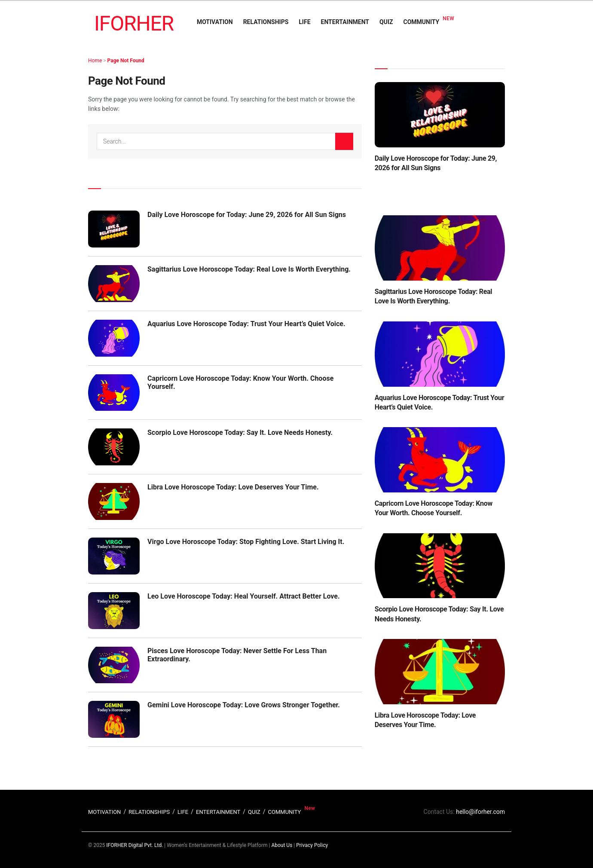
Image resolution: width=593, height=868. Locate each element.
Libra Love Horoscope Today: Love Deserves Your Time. (233, 487)
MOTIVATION (215, 22)
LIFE (304, 22)
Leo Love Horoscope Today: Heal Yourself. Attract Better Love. (244, 596)
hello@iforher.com (480, 812)
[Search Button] (344, 141)
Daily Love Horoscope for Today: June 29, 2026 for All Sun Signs (247, 215)
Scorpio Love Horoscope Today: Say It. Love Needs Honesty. (240, 432)
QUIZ (386, 22)
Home (95, 61)
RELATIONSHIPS (266, 22)
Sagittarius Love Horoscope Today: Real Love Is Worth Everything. (249, 269)
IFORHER (134, 23)
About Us (282, 845)
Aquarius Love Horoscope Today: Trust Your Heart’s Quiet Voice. (246, 324)
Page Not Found (126, 61)
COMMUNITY (422, 22)
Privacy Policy (312, 845)
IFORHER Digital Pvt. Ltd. (134, 845)
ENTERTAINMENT (345, 22)
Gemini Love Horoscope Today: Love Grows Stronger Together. (244, 705)
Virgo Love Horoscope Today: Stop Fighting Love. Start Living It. (246, 542)
